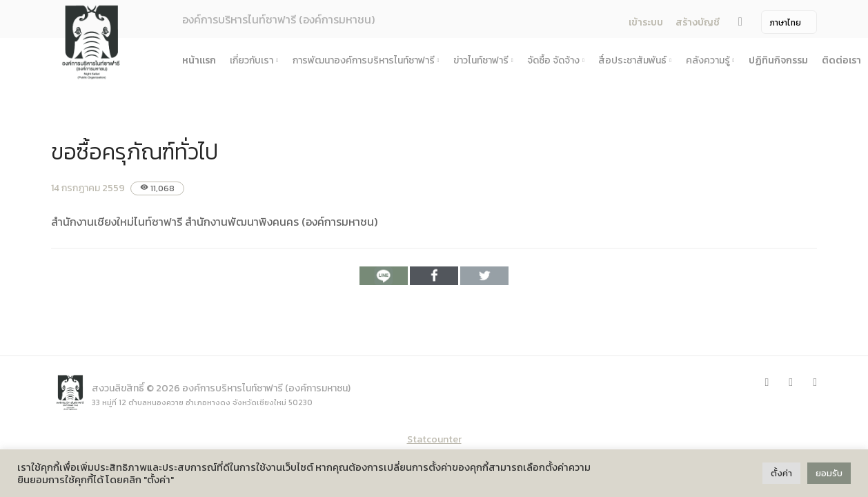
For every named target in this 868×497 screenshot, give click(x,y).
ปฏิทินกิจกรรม (778, 60)
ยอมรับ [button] (829, 473)
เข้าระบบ (646, 22)
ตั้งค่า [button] (781, 473)
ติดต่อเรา (841, 60)
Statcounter (434, 439)
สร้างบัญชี (698, 22)
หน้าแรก (199, 60)
